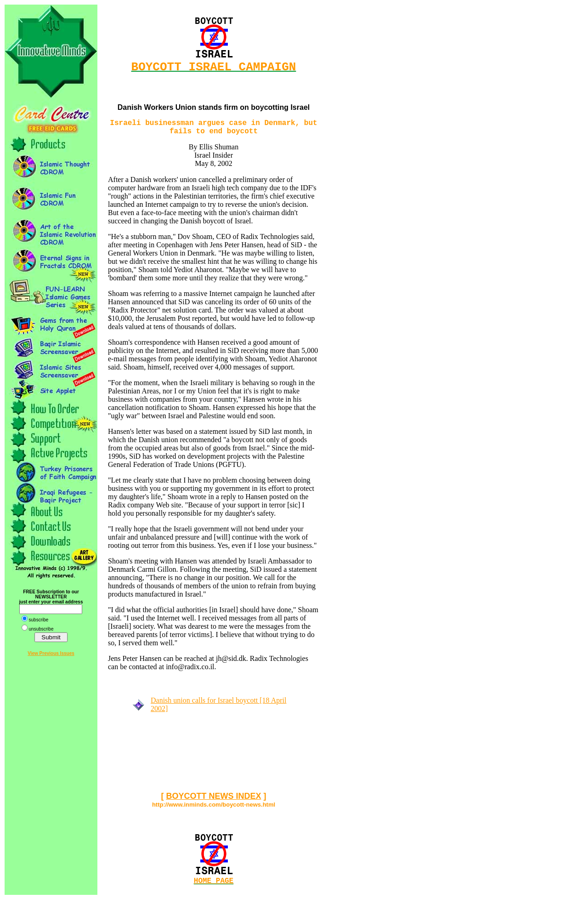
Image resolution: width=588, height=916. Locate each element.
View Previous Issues (51, 653)
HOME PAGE (214, 888)
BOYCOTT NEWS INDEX (213, 802)
